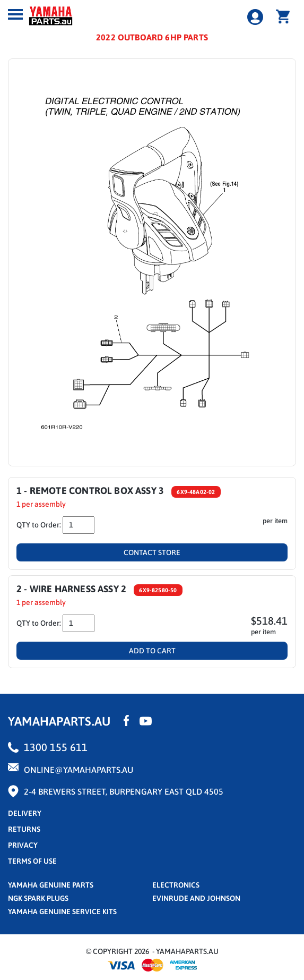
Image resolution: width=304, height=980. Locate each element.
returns (24, 829)
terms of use (32, 861)
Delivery (25, 813)
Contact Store (152, 552)
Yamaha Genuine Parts (51, 885)
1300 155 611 (56, 747)
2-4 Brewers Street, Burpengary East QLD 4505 (124, 791)
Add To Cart (152, 651)
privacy (23, 845)
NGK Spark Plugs (38, 898)
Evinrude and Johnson (196, 898)
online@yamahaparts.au (79, 770)
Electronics (176, 885)
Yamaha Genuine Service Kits (62, 911)
